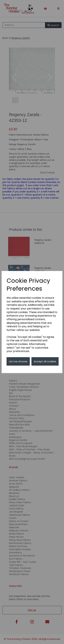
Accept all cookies (45, 361)
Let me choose (18, 361)
